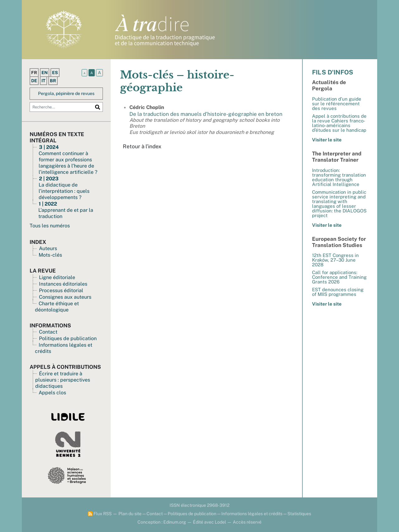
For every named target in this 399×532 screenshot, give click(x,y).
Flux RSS (100, 514)
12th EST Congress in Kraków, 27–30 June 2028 (335, 260)
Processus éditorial (61, 290)
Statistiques (299, 514)
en (45, 73)
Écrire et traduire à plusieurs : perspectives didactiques (63, 380)
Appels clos (52, 393)
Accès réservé (247, 522)
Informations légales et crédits (252, 514)
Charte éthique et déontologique (57, 307)
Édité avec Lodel (209, 522)
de (34, 81)
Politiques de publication (68, 338)
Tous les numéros (50, 226)
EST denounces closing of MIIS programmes (338, 292)
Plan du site (130, 514)
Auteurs (48, 248)
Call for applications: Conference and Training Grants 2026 (339, 277)
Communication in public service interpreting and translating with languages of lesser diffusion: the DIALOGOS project (339, 204)
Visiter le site (327, 140)
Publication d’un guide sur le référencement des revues (337, 104)
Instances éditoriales (63, 284)
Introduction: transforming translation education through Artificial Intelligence (339, 177)
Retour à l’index (142, 146)
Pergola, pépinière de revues (66, 93)
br (53, 81)
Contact (48, 332)
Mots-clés (50, 255)
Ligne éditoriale (57, 277)
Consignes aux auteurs (65, 297)
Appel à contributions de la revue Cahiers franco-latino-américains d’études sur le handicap (339, 123)
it (43, 81)
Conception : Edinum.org (162, 522)
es (55, 73)
